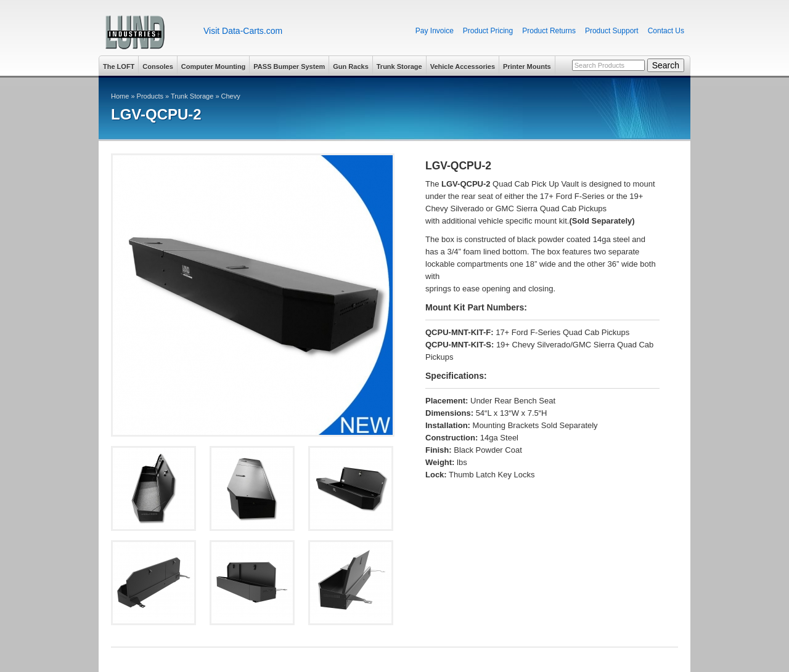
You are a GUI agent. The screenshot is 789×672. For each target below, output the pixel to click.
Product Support (612, 31)
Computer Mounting (213, 67)
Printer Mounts (527, 67)
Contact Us (666, 31)
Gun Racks (350, 67)
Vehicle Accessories (463, 67)
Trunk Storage (399, 67)
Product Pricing (488, 31)
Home (120, 96)
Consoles (158, 67)
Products (150, 96)
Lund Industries (146, 32)
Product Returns (549, 31)
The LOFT (119, 67)
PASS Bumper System (289, 67)
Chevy (231, 96)
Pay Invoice (435, 31)
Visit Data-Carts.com (243, 31)
